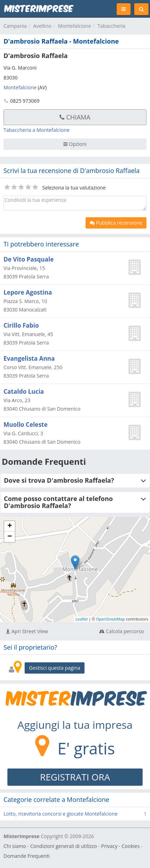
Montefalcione (75, 26)
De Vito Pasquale (29, 259)
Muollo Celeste (26, 425)
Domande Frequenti (27, 856)
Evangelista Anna (29, 358)
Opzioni (75, 144)
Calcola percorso (122, 631)
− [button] (10, 537)
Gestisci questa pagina (55, 668)
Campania (15, 26)
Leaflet (82, 619)
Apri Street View (27, 631)
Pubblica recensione (116, 223)
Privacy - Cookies (120, 846)
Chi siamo (15, 846)
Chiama (75, 117)
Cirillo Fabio (21, 325)
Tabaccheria (111, 26)
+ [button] (10, 526)
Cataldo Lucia (24, 391)
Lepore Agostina (28, 292)
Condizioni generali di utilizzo (64, 846)
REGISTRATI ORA (75, 777)
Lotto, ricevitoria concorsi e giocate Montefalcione (61, 814)
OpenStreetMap (111, 619)
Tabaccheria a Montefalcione (36, 130)
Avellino (42, 26)
